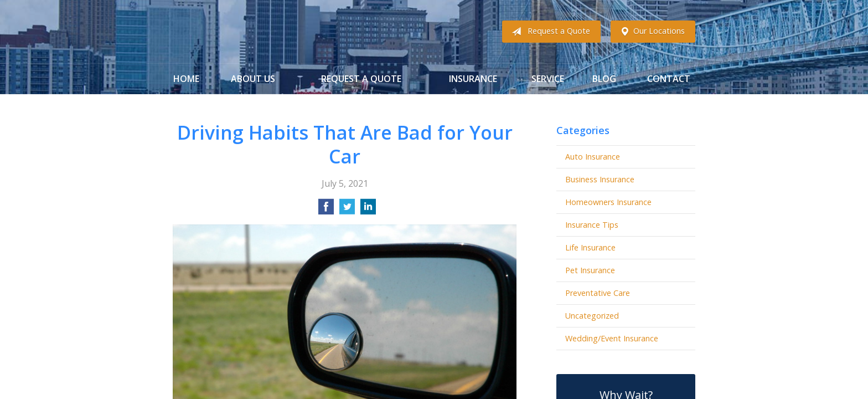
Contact (669, 79)
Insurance (473, 79)
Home (186, 79)
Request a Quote (549, 32)
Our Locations (650, 32)
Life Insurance (590, 247)
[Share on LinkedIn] (368, 210)
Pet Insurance (590, 270)
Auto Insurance (593, 157)
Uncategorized (592, 316)
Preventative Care (598, 293)
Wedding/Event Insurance (612, 338)
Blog (604, 79)
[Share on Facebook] (326, 210)
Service (548, 79)
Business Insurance (600, 179)
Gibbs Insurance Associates (260, 32)
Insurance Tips (592, 225)
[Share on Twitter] (347, 210)
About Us (253, 79)
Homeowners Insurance (608, 202)
